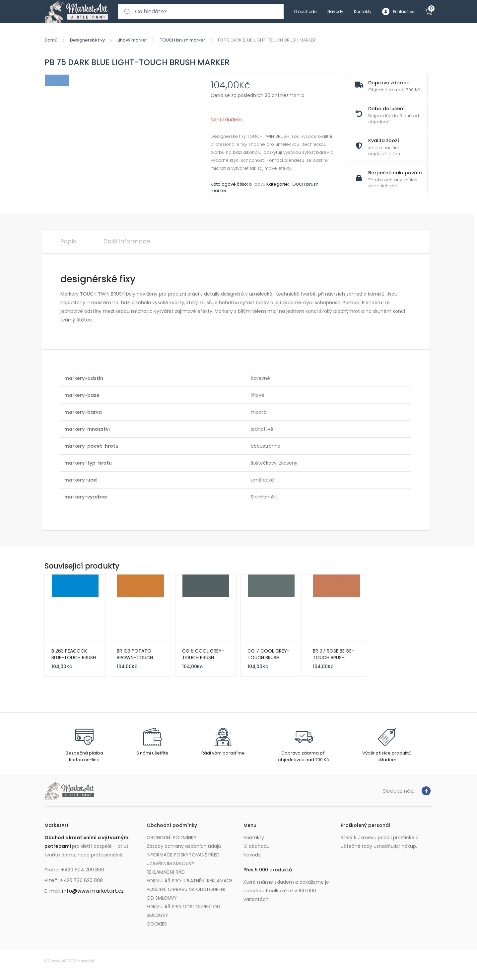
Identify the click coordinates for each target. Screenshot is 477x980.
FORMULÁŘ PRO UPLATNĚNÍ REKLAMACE (190, 881)
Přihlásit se (398, 12)
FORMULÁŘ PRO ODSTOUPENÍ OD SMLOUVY (183, 911)
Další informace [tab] (127, 241)
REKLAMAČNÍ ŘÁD (166, 872)
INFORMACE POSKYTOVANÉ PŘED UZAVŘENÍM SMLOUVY (183, 859)
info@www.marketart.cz (93, 891)
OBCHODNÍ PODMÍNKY (172, 838)
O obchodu (305, 11)
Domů (51, 40)
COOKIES (157, 924)
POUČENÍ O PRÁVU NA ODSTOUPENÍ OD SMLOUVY (186, 894)
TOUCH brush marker (183, 40)
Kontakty (363, 11)
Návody (335, 11)
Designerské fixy (87, 40)
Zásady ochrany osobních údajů (184, 846)
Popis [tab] (68, 241)
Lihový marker (132, 40)
